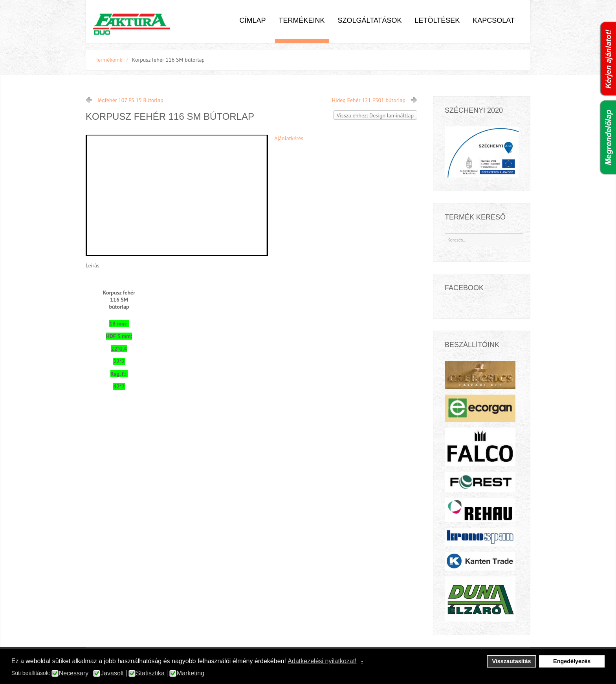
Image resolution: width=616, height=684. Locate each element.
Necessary (74, 673)
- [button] (362, 661)
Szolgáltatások (370, 20)
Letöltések (437, 20)
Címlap (252, 20)
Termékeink (302, 20)
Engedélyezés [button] (572, 661)
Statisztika (150, 673)
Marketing (191, 673)
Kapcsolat (494, 20)
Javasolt (112, 673)
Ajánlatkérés (289, 138)
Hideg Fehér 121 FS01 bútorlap (369, 100)
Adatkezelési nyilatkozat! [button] (322, 661)
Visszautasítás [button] (512, 661)
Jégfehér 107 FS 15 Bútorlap (130, 100)
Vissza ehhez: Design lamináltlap (375, 115)
